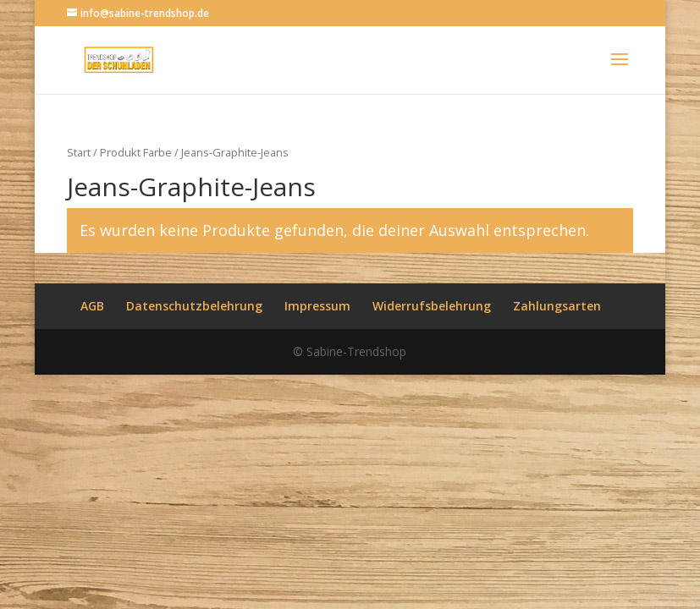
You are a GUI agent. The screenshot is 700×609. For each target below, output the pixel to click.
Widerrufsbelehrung (432, 306)
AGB (92, 306)
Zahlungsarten (557, 306)
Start (79, 152)
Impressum (317, 306)
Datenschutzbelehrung (194, 306)
